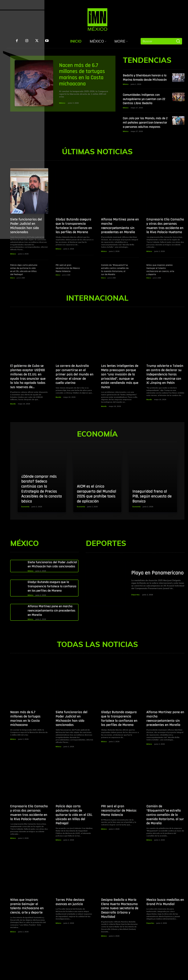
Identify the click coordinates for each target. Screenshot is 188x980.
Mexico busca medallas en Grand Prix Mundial (165, 919)
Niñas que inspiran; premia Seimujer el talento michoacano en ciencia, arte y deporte (160, 278)
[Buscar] (178, 41)
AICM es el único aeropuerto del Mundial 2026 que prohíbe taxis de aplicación (97, 502)
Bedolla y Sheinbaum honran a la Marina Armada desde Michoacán (145, 80)
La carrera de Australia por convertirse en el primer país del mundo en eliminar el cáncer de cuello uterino (75, 383)
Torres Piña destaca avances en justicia (70, 919)
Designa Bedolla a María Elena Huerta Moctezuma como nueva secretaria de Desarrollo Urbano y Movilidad (120, 925)
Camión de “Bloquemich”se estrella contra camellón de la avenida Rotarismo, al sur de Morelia (115, 278)
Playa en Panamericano (148, 581)
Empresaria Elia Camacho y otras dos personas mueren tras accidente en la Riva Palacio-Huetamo (165, 234)
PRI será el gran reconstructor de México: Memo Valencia (68, 277)
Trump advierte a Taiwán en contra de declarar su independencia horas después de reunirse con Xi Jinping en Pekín (165, 383)
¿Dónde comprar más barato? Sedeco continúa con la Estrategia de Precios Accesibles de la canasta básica (42, 497)
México (62, 103)
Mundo (13, 412)
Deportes (135, 606)
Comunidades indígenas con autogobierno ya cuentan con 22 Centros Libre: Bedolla (144, 103)
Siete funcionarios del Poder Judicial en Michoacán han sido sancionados (26, 234)
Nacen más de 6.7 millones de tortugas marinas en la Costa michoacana (83, 75)
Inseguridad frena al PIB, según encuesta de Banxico (152, 505)
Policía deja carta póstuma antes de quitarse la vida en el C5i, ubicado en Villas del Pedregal (24, 278)
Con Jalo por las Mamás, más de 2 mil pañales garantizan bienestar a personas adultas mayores (145, 129)
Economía (25, 515)
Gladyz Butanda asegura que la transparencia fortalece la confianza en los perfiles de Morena (74, 234)
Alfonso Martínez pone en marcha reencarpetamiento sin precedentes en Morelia (120, 234)
